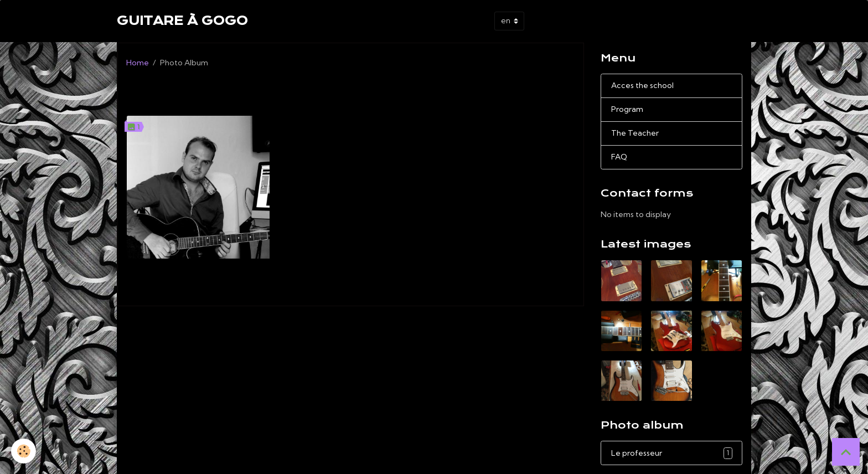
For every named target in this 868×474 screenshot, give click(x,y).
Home (138, 63)
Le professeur (198, 270)
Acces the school (642, 85)
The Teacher (635, 133)
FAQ (619, 157)
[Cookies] (24, 451)
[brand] (182, 21)
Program (627, 109)
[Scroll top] (846, 452)
